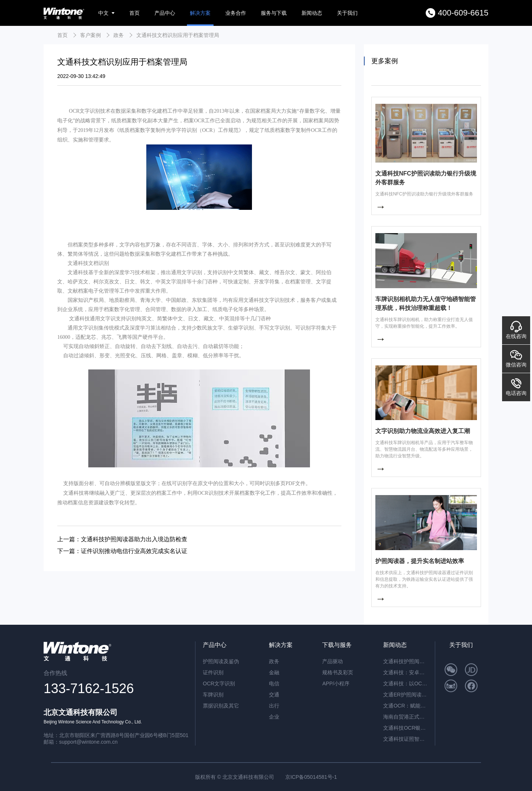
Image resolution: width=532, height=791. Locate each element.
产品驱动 (332, 661)
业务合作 (236, 13)
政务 (119, 35)
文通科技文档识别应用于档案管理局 (178, 35)
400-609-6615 (463, 13)
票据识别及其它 (221, 706)
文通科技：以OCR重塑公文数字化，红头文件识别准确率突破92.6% (405, 683)
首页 (134, 13)
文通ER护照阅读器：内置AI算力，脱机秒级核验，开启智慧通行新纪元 (405, 695)
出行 (274, 706)
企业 (274, 717)
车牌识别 (213, 695)
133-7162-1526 (89, 688)
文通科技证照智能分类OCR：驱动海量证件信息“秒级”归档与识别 (405, 739)
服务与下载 (274, 13)
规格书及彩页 (338, 672)
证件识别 (213, 672)
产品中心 (165, 13)
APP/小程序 (336, 683)
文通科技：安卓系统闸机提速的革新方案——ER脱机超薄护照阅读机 (405, 672)
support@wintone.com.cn (88, 742)
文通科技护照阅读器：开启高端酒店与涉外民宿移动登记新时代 (405, 661)
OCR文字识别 (219, 683)
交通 (274, 695)
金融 (274, 672)
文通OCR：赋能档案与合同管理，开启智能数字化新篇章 (405, 706)
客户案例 (91, 35)
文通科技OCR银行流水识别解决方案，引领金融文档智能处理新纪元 (405, 728)
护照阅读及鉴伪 (221, 661)
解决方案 (200, 13)
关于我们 (347, 13)
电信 (274, 683)
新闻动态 (312, 13)
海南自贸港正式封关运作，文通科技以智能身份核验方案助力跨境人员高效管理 (405, 717)
